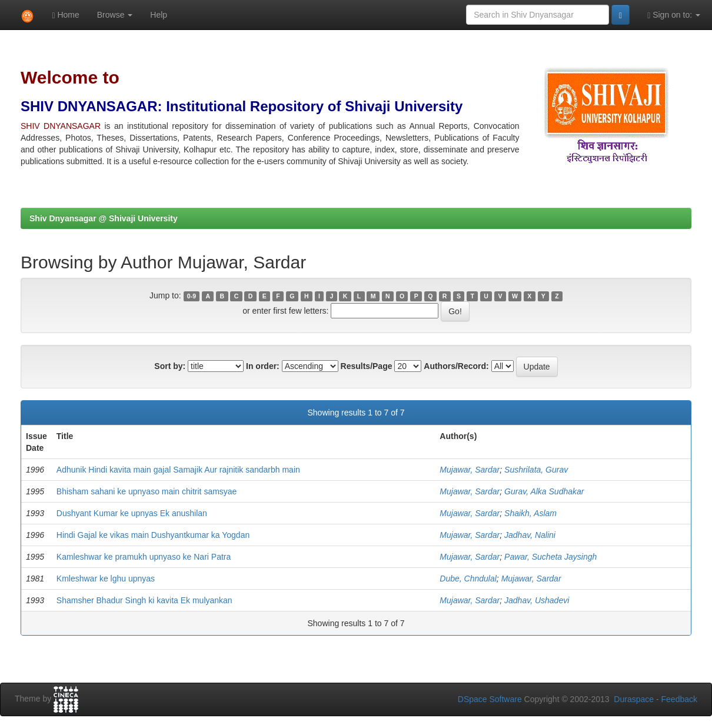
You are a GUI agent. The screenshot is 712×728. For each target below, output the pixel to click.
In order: (263, 366)
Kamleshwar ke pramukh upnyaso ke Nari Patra (144, 557)
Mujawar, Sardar (470, 470)
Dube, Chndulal (468, 579)
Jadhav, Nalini (530, 535)
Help (159, 15)
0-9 (192, 296)
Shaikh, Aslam (530, 513)
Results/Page (367, 366)
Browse (115, 15)
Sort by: (170, 366)
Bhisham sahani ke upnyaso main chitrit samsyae (147, 491)
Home (65, 15)
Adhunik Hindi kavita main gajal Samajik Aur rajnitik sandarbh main (178, 470)
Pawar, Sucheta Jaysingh (550, 557)
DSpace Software (490, 699)
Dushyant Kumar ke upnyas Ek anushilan (132, 513)
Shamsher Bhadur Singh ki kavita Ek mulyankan (144, 600)
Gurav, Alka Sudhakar (544, 491)
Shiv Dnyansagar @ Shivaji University (104, 218)
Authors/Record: (456, 366)
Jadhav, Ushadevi (537, 600)
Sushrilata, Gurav (536, 470)
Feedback (679, 699)
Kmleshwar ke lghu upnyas (106, 579)
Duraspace (634, 699)
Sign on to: (674, 15)
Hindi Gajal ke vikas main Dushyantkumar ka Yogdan (153, 535)
